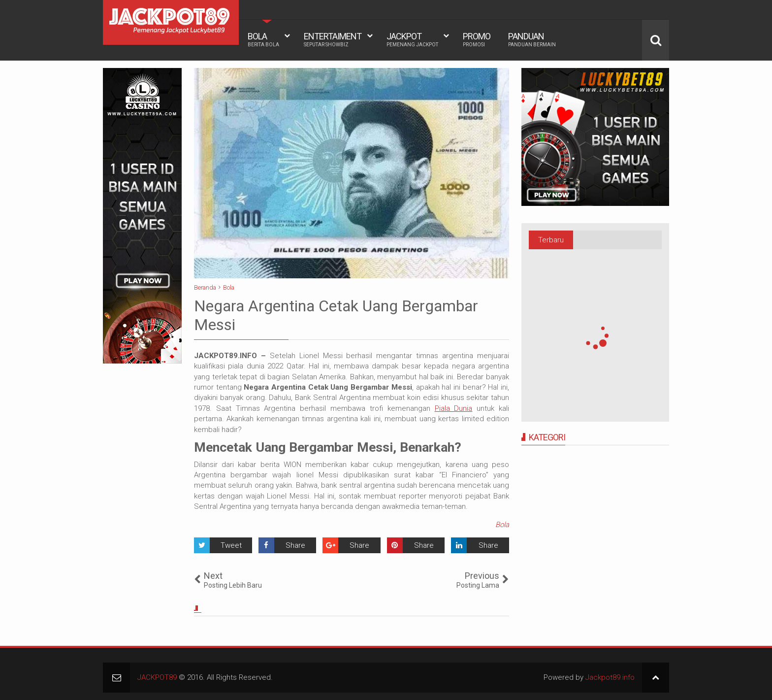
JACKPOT (412, 39)
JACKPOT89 (157, 677)
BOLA (263, 39)
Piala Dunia (454, 408)
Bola (502, 525)
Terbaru (551, 240)
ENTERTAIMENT (333, 39)
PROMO (477, 39)
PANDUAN (532, 39)
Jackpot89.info (610, 677)
